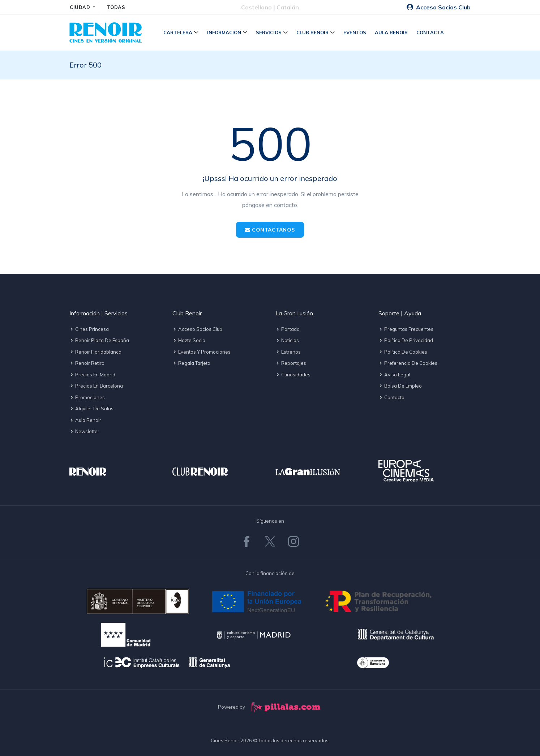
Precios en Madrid (92, 375)
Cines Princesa (89, 329)
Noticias (287, 340)
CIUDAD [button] (81, 7)
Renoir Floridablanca (95, 352)
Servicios (269, 33)
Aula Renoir (391, 33)
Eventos (355, 33)
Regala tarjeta (191, 363)
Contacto (391, 397)
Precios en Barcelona (96, 386)
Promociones (87, 397)
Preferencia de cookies (408, 363)
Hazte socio (189, 340)
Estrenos (288, 352)
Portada (288, 329)
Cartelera (178, 33)
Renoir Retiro (87, 363)
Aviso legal (394, 375)
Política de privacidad (406, 340)
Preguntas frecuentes (406, 329)
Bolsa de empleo (400, 386)
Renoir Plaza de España (99, 340)
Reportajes (291, 363)
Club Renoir (312, 33)
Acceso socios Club (197, 329)
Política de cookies (403, 352)
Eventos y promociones (202, 352)
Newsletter (84, 431)
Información (224, 33)
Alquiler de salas (91, 409)
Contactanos (270, 230)
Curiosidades (293, 375)
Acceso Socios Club (439, 7)
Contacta (430, 33)
